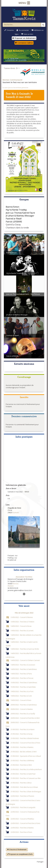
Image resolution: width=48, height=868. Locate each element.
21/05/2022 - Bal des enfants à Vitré (24, 751)
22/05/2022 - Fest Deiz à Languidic (23, 807)
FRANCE (11, 586)
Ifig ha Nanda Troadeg (16, 210)
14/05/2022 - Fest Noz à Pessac (22, 678)
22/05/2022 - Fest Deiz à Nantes (22, 828)
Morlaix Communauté (12, 80)
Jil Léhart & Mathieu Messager (20, 216)
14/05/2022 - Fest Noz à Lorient (22, 630)
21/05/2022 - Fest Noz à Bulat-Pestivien (25, 738)
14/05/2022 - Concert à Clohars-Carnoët (25, 660)
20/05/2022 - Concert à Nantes (22, 709)
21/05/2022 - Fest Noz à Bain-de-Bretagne (26, 791)
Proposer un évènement (24, 38)
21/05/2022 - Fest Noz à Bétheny (22, 760)
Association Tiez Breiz (24, 577)
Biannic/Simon (12, 207)
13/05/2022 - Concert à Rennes (22, 617)
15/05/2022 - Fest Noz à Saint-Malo (23, 687)
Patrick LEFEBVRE (14, 222)
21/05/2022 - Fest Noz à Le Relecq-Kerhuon (26, 769)
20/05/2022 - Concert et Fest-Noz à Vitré (25, 718)
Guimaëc (25, 93)
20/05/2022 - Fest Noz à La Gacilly (23, 713)
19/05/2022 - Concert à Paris (21, 700)
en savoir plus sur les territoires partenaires (15, 88)
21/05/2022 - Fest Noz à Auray (22, 734)
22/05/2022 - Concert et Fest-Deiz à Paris (25, 823)
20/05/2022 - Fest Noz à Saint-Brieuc (24, 705)
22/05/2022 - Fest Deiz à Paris (21, 832)
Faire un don (27, 34)
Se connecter (23, 30)
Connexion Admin (24, 43)
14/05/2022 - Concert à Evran (21, 626)
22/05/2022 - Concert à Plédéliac (22, 819)
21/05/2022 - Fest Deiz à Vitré (21, 765)
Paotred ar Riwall (14, 219)
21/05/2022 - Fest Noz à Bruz (21, 783)
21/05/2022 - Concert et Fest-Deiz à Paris (25, 743)
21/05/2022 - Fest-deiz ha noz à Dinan (24, 787)
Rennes (15, 584)
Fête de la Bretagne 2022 (24, 613)
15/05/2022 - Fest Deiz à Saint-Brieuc (24, 682)
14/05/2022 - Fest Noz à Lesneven (23, 665)
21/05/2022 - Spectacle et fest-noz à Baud (26, 756)
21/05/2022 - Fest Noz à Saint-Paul (23, 774)
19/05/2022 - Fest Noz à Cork (21, 696)
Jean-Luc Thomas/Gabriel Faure (20, 213)
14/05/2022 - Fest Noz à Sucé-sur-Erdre (25, 649)
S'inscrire (9, 30)
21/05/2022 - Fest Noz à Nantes (22, 747)
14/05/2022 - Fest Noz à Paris (21, 674)
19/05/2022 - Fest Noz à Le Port (22, 691)
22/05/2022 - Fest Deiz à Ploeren (22, 796)
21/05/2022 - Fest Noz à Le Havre (23, 729)
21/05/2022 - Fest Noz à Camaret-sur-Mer (26, 778)
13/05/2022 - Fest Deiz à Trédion (22, 622)
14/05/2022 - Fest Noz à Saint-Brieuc (24, 669)
